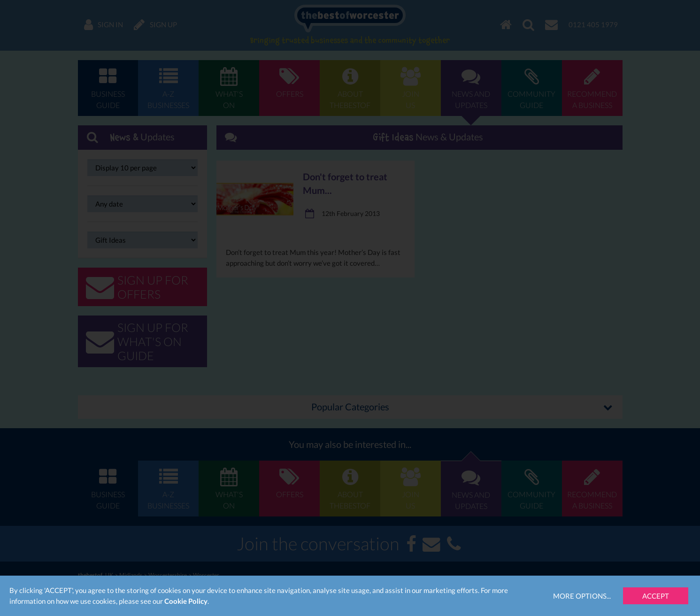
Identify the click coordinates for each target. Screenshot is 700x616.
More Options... (582, 596)
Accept (656, 596)
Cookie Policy (186, 601)
